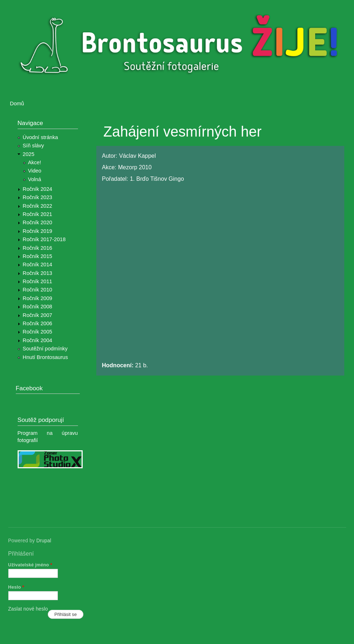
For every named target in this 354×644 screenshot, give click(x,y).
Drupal (44, 541)
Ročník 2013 (37, 273)
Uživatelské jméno (30, 565)
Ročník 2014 (37, 264)
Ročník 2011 (37, 281)
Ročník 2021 (37, 214)
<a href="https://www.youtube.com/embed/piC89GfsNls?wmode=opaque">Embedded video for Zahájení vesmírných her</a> (217, 272)
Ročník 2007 (37, 315)
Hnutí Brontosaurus (45, 357)
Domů (17, 103)
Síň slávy (33, 146)
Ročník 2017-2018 (44, 239)
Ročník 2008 (37, 307)
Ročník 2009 (37, 298)
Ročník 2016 (37, 248)
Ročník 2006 (37, 323)
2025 (29, 154)
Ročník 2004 (37, 340)
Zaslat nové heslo (28, 609)
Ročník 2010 (37, 290)
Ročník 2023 (37, 197)
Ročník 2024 (37, 189)
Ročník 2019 (37, 231)
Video (35, 171)
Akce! (35, 162)
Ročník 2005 (37, 332)
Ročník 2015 (37, 256)
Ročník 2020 (37, 222)
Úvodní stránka (40, 137)
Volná (35, 179)
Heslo (16, 587)
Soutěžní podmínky (45, 349)
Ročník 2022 (37, 206)
